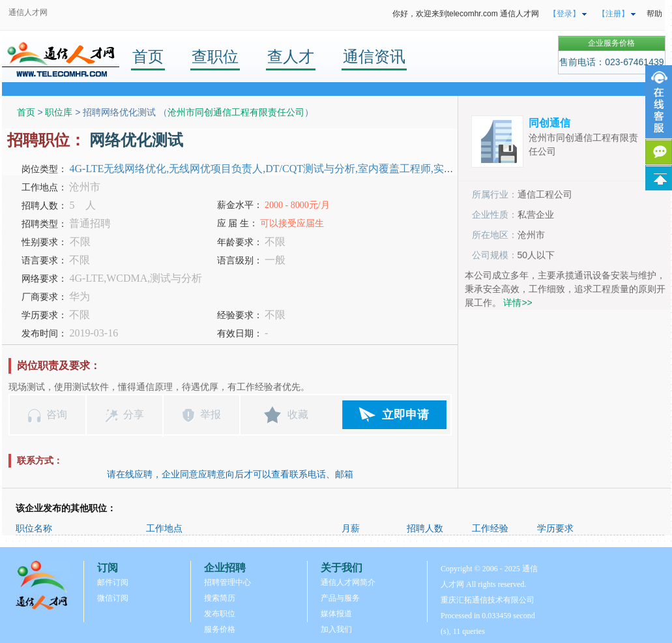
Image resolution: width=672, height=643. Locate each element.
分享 (134, 414)
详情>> (518, 303)
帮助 (654, 14)
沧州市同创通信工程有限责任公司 (236, 112)
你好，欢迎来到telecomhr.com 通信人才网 (466, 14)
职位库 (59, 112)
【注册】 (613, 14)
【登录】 (564, 14)
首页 (148, 56)
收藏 (298, 414)
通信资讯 (374, 56)
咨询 (57, 414)
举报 (211, 414)
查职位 (215, 56)
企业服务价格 (611, 43)
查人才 (291, 56)
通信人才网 (28, 12)
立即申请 (405, 415)
